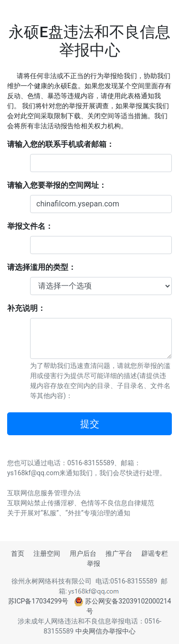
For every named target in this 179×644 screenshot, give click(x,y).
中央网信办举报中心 (105, 631)
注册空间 (47, 553)
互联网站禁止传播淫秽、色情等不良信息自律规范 (81, 503)
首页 (18, 553)
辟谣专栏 (155, 553)
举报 (94, 563)
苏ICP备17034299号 (38, 601)
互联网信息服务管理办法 (44, 493)
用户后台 (83, 553)
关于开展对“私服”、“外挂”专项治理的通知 (69, 513)
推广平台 (119, 553)
